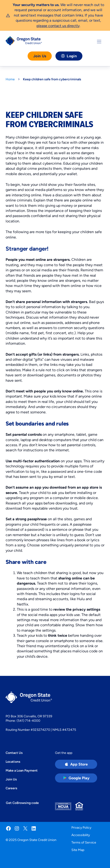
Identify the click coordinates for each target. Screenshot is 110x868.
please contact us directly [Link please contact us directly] (58, 26)
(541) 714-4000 (28, 721)
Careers (11, 788)
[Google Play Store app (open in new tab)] (76, 778)
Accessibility (81, 835)
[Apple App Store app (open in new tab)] (76, 764)
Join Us (40, 56)
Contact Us (14, 753)
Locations (13, 762)
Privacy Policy (81, 827)
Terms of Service (84, 842)
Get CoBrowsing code (22, 803)
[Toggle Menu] (99, 42)
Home (10, 79)
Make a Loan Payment (22, 770)
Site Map (78, 850)
